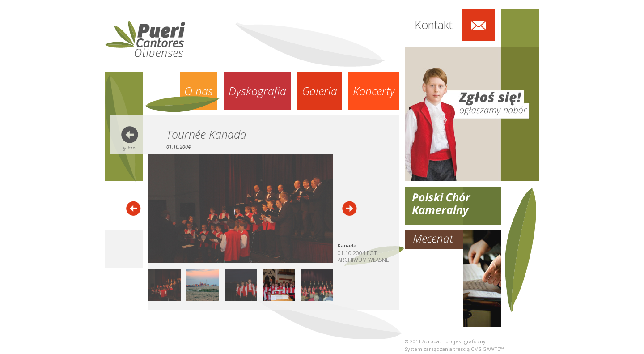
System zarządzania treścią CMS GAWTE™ (454, 349)
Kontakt (434, 25)
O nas (199, 91)
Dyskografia (257, 91)
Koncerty (374, 91)
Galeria (320, 91)
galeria (130, 148)
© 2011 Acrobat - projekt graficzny (445, 341)
